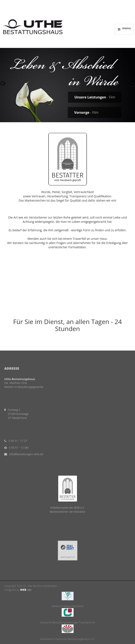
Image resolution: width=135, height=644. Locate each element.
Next (132, 84)
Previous (3, 84)
